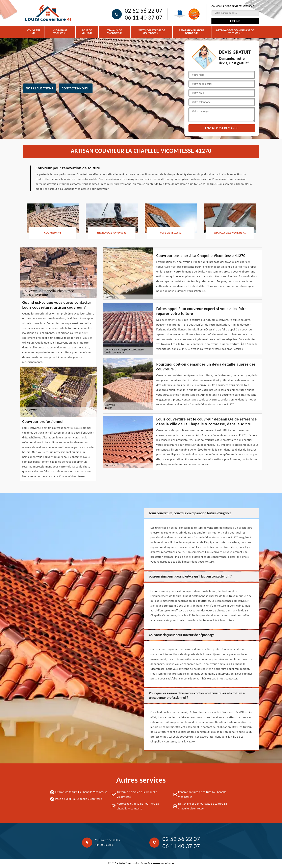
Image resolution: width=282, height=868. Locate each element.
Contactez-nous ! (76, 88)
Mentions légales (163, 864)
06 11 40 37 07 (144, 18)
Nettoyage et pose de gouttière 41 (151, 32)
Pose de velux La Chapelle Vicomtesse (79, 799)
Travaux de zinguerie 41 (114, 32)
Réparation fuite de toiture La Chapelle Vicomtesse (202, 794)
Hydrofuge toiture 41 (60, 32)
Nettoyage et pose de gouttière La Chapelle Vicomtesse (138, 806)
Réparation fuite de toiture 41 (192, 32)
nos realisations (40, 88)
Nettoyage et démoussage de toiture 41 (235, 32)
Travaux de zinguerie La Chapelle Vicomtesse (137, 794)
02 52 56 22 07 (144, 11)
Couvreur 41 (34, 32)
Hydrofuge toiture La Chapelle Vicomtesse (81, 792)
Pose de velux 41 (87, 32)
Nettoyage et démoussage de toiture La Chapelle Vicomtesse (203, 806)
